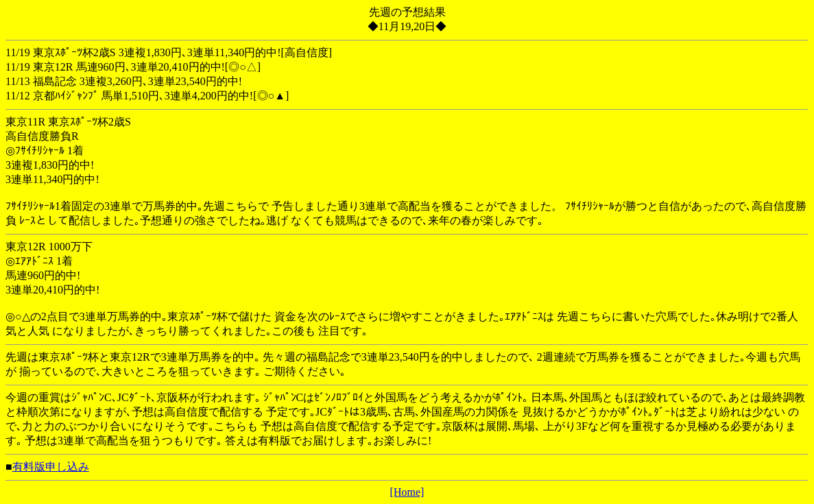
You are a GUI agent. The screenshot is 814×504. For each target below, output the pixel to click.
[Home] (407, 492)
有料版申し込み (51, 467)
